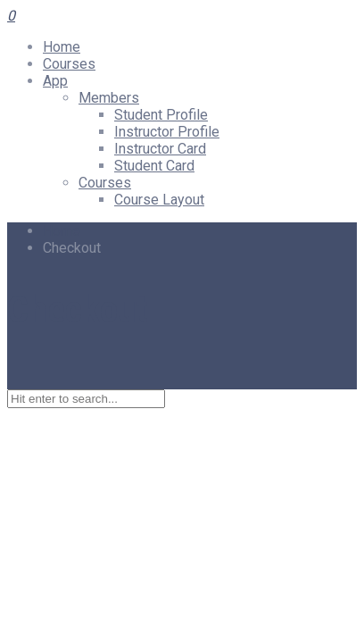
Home (62, 47)
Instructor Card (160, 149)
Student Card (154, 166)
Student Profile (161, 115)
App (55, 81)
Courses (69, 64)
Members (109, 98)
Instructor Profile (167, 132)
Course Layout (159, 200)
